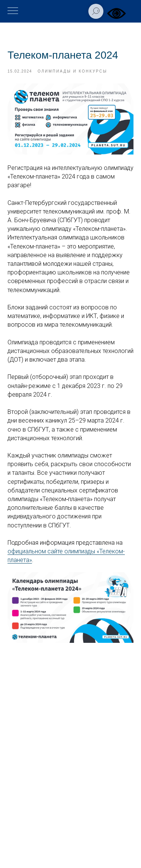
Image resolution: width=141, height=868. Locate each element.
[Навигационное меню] (13, 11)
